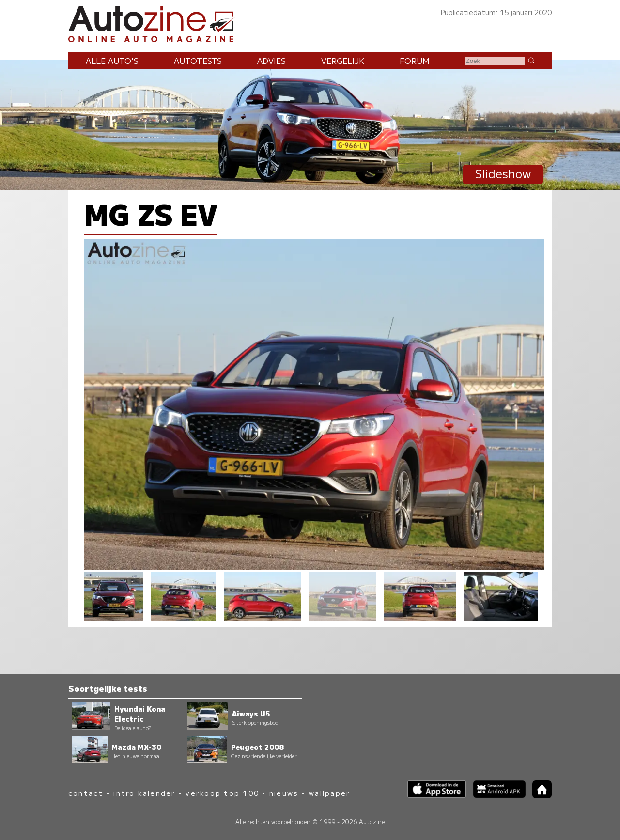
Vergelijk (343, 61)
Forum (415, 61)
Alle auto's (112, 61)
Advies (271, 61)
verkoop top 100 (222, 793)
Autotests (198, 61)
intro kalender (144, 793)
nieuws (284, 793)
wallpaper (329, 793)
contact (86, 793)
